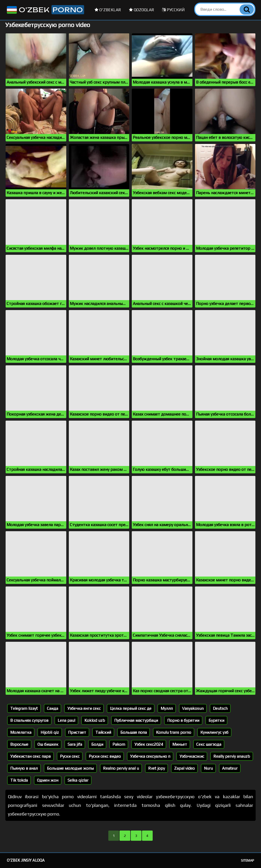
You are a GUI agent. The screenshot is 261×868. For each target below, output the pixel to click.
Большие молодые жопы (70, 768)
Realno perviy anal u (121, 768)
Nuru (208, 768)
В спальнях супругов (29, 720)
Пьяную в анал (24, 768)
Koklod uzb (95, 720)
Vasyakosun (193, 708)
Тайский (103, 732)
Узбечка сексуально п (150, 756)
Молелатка (21, 732)
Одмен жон (48, 780)
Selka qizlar (78, 780)
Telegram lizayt (24, 708)
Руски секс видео (105, 756)
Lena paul (66, 720)
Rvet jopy (156, 768)
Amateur (230, 768)
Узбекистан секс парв (30, 756)
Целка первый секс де (131, 708)
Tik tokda (19, 780)
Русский (173, 10)
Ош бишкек (48, 744)
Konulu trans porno (174, 732)
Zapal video (184, 768)
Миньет (180, 744)
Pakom (119, 744)
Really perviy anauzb (232, 756)
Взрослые (19, 744)
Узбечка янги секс (84, 708)
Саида (53, 708)
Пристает (77, 732)
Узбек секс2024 (149, 744)
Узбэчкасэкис (192, 756)
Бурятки (216, 720)
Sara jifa (75, 744)
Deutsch (220, 708)
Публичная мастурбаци (136, 720)
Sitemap (247, 860)
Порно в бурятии (183, 720)
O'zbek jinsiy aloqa (26, 860)
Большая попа (134, 732)
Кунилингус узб (214, 732)
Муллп (167, 708)
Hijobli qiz (50, 732)
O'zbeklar (108, 10)
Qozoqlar (142, 10)
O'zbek (45, 10)
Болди (97, 744)
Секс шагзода (209, 744)
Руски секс (70, 756)
